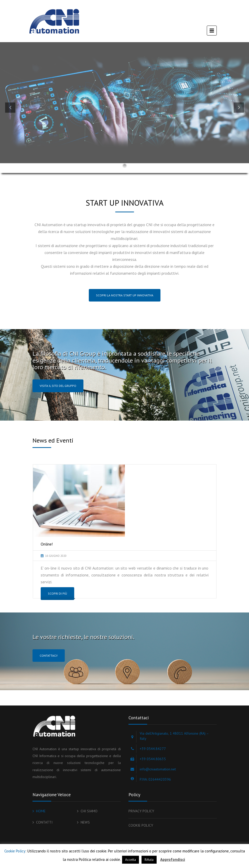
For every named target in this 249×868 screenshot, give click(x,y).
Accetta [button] (131, 860)
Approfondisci (173, 859)
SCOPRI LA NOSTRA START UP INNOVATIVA (125, 295)
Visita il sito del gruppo (58, 386)
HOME (41, 811)
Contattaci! (49, 656)
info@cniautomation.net (158, 769)
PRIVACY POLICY (141, 811)
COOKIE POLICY (141, 825)
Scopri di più (57, 593)
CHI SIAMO (89, 811)
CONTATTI (44, 822)
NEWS (85, 822)
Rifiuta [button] (149, 860)
